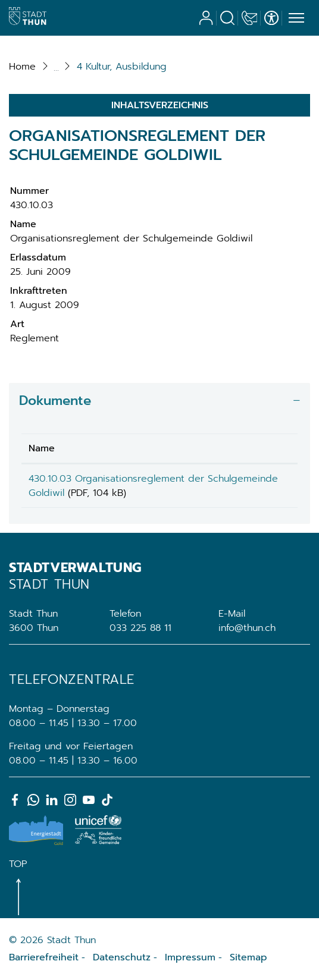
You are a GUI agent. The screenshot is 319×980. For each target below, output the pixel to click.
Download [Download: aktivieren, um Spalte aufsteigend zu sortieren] (263, 448)
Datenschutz (122, 957)
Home (22, 67)
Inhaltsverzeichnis (160, 105)
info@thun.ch (247, 628)
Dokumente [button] (55, 401)
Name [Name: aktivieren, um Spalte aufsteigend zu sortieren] (42, 448)
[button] (122, 67)
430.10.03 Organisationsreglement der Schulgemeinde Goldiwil (116, 486)
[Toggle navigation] (295, 18)
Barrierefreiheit (44, 957)
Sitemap (248, 957)
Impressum (190, 957)
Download (265, 481)
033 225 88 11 (140, 628)
